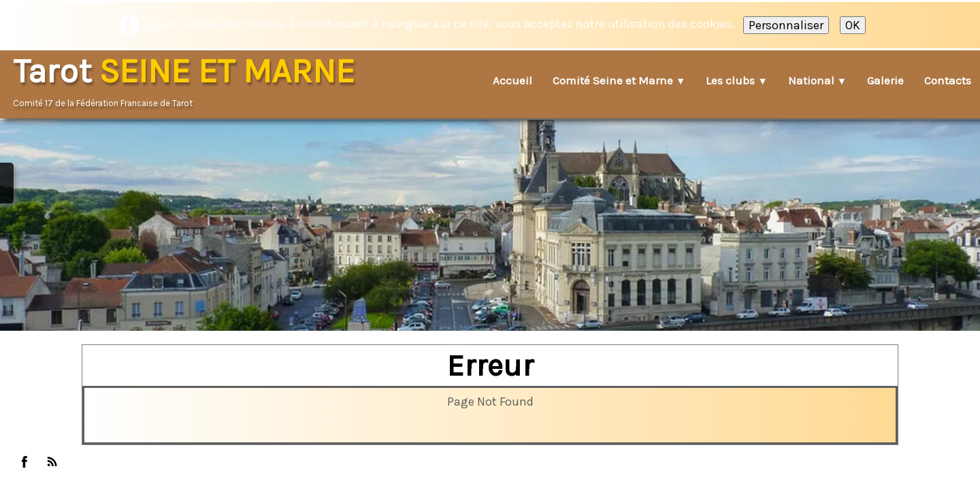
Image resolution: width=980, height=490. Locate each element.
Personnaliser (786, 25)
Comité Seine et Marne (619, 80)
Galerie (885, 80)
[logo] (189, 82)
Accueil (512, 80)
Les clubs (736, 80)
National (817, 80)
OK (853, 25)
